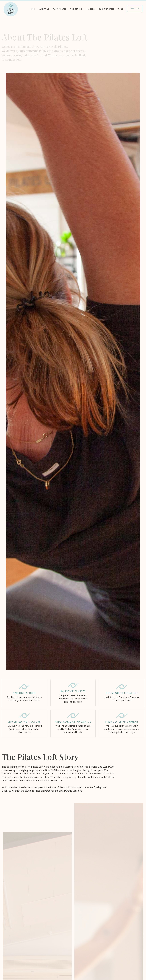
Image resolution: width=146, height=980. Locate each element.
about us (44, 9)
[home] (11, 9)
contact (135, 9)
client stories (106, 9)
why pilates (60, 9)
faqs (121, 9)
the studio (76, 9)
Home (33, 9)
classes (90, 9)
